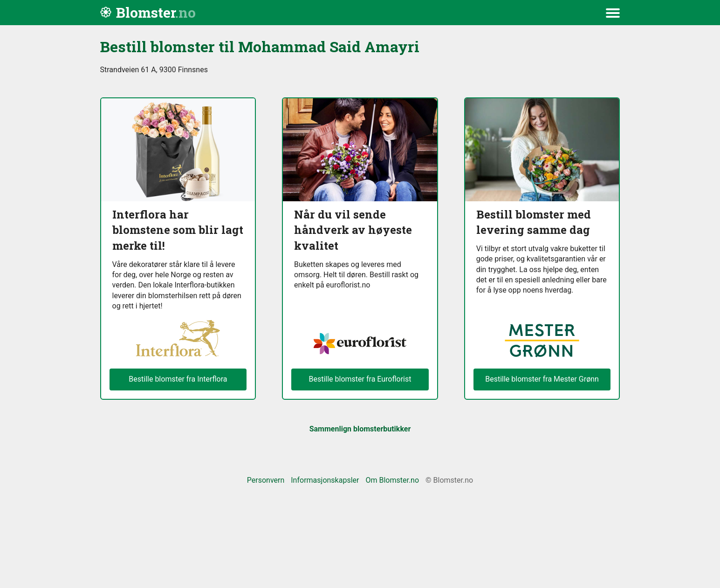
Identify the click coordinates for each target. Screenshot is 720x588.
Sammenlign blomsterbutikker (360, 429)
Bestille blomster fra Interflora (178, 379)
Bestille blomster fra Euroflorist (360, 379)
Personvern (266, 480)
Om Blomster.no (392, 480)
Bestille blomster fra (542, 379)
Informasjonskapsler (325, 480)
